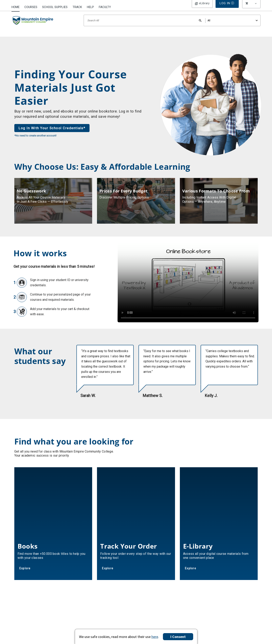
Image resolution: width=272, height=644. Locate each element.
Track (77, 7)
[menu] (251, 7)
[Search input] (172, 26)
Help (90, 7)
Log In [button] (202, 7)
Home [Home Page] (16, 7)
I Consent (178, 637)
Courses (31, 7)
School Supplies (55, 7)
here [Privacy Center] (155, 637)
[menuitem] (17, 7)
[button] (251, 7)
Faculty (105, 7)
